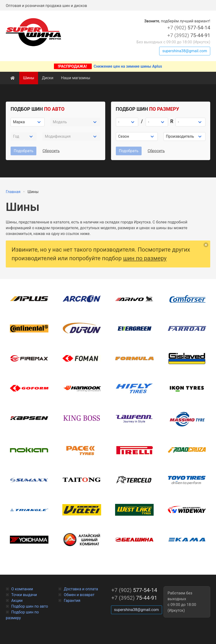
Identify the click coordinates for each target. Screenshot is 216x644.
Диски (48, 78)
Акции (17, 601)
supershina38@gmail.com (185, 51)
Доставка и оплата (81, 589)
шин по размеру (145, 258)
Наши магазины (75, 78)
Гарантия (72, 601)
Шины (29, 78)
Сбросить (51, 151)
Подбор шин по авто (30, 606)
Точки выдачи (24, 595)
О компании (22, 589)
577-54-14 (189, 28)
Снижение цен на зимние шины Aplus (108, 66)
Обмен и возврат (79, 595)
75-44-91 (189, 35)
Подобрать (23, 151)
